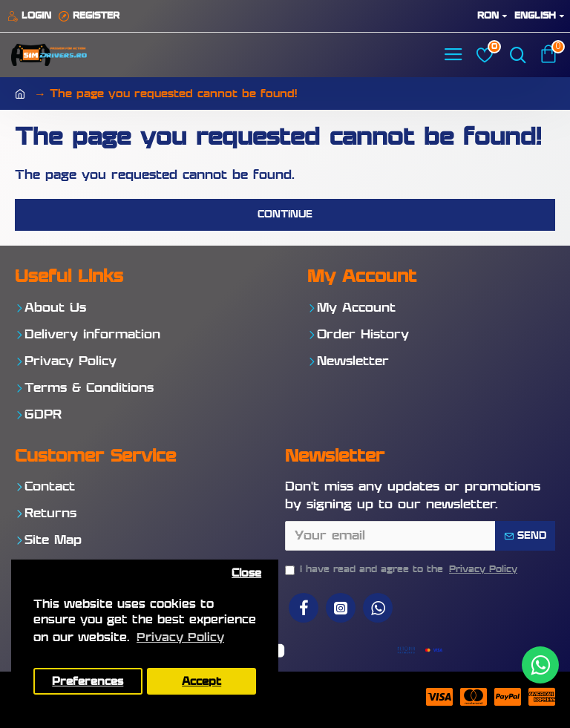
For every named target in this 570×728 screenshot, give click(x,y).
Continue (285, 214)
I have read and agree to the (402, 570)
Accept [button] (202, 682)
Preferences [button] (88, 682)
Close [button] (246, 573)
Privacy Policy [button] (180, 638)
